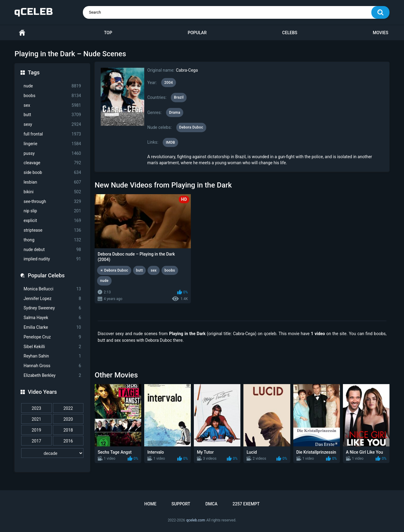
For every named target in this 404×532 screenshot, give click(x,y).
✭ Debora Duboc (114, 270)
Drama (175, 113)
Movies (381, 33)
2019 (36, 430)
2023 (36, 408)
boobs (52, 96)
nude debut (52, 250)
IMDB (170, 142)
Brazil (179, 97)
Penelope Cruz (52, 337)
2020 (68, 419)
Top (108, 33)
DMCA (211, 504)
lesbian (52, 182)
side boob (52, 173)
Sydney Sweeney (52, 308)
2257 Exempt (246, 504)
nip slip (52, 211)
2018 (68, 430)
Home (22, 33)
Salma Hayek (52, 318)
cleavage (52, 163)
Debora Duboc (191, 127)
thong (52, 240)
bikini (52, 192)
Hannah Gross (52, 366)
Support (181, 504)
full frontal (52, 134)
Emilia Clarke (52, 327)
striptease (52, 230)
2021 (36, 419)
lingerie (52, 144)
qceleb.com (196, 520)
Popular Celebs (46, 275)
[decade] (52, 453)
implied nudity (52, 259)
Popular (197, 33)
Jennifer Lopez (52, 299)
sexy (52, 124)
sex (52, 105)
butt (52, 115)
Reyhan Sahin (52, 356)
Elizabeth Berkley (52, 375)
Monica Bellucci (52, 289)
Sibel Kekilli (52, 347)
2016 (68, 441)
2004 (168, 83)
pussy (52, 153)
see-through (52, 202)
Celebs (290, 33)
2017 (36, 441)
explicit (52, 221)
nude (52, 86)
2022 (68, 408)
